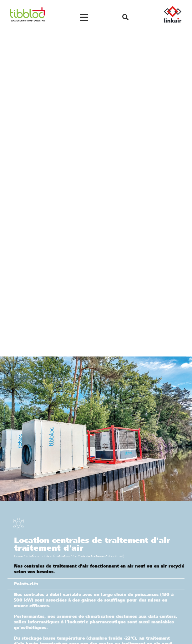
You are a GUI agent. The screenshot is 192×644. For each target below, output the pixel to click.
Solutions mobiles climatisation (48, 556)
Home (18, 556)
